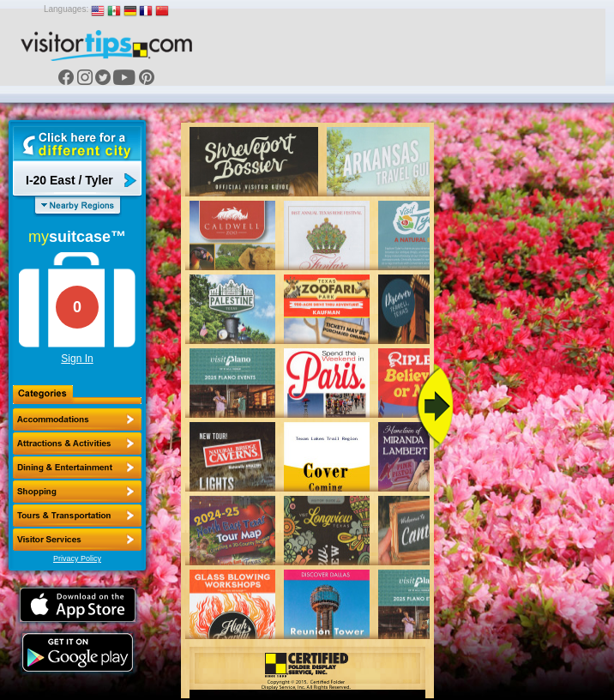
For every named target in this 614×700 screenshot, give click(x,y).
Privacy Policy (77, 558)
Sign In (77, 359)
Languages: (66, 9)
